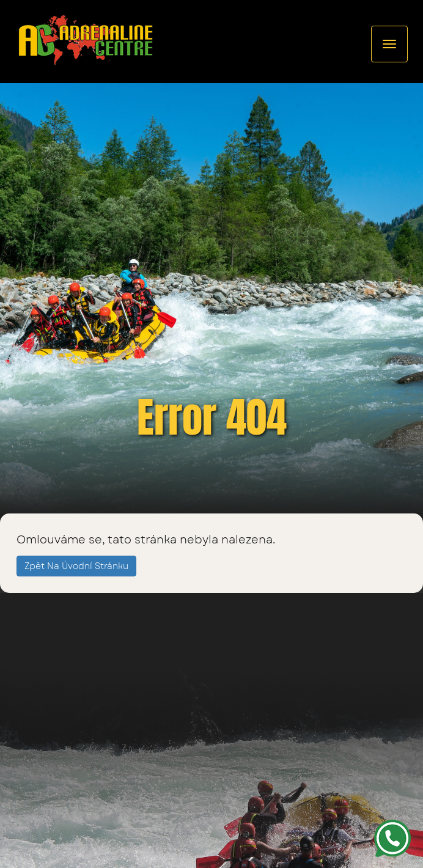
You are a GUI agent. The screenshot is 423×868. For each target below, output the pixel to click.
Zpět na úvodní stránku (76, 566)
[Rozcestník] (389, 44)
